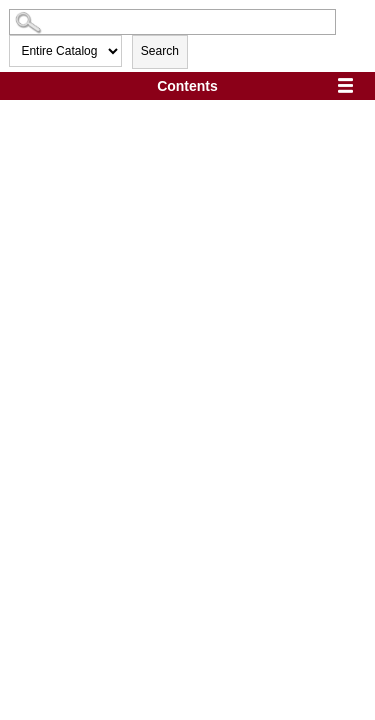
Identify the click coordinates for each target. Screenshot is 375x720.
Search (160, 51)
